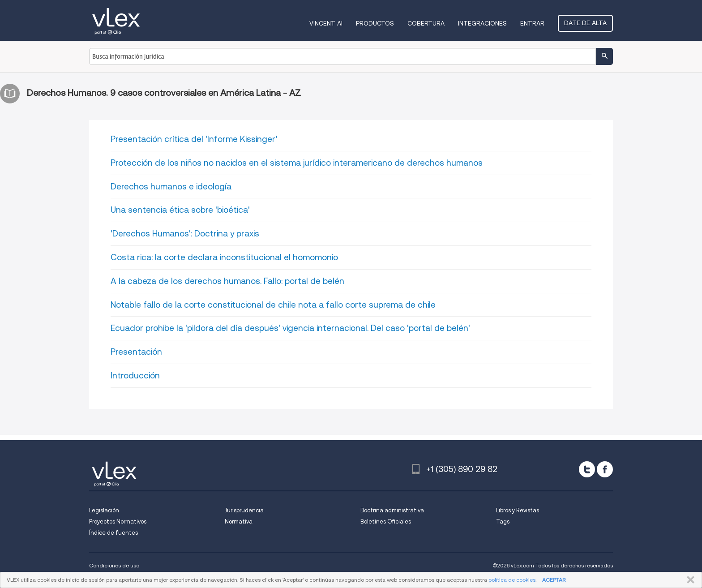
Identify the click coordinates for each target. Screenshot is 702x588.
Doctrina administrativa (392, 510)
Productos (375, 23)
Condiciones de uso (114, 565)
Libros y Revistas (518, 510)
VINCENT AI (326, 23)
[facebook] (605, 469)
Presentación (136, 352)
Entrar (532, 23)
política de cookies (512, 580)
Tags (503, 521)
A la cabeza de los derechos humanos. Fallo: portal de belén (227, 281)
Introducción (135, 376)
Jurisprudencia (244, 510)
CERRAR (689, 580)
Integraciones (482, 23)
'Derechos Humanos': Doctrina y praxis (185, 234)
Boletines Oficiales (386, 521)
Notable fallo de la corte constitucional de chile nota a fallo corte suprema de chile (273, 305)
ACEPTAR (554, 580)
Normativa (239, 521)
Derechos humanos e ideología (171, 187)
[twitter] (587, 469)
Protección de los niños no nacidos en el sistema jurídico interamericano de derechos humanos (297, 163)
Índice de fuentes (113, 533)
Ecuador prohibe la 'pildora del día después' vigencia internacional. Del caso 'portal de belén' (290, 328)
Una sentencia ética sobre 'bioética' (180, 210)
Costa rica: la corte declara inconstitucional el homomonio (224, 257)
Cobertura (426, 23)
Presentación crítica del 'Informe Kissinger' (194, 139)
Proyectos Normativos (118, 521)
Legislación (104, 510)
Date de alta (585, 23)
